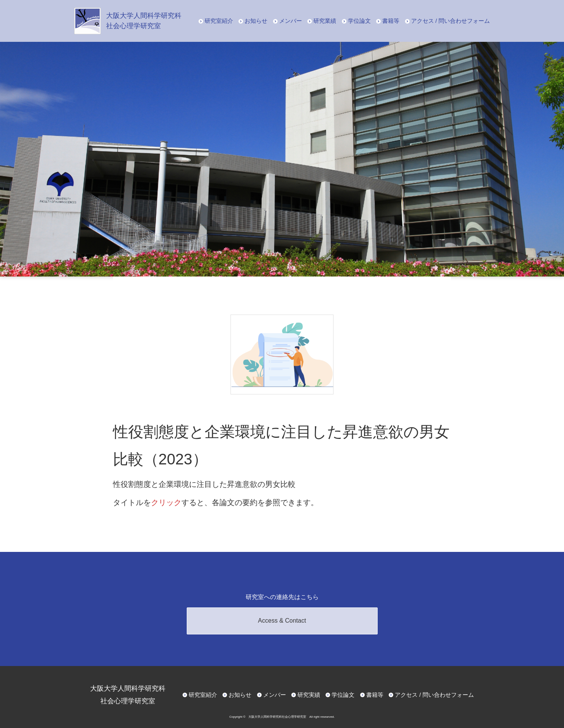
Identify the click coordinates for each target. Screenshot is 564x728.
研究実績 (309, 695)
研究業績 (325, 21)
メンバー (291, 21)
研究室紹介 (219, 21)
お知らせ (256, 21)
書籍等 (391, 21)
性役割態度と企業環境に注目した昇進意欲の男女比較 (204, 484)
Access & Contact (282, 621)
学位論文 (359, 21)
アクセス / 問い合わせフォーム (451, 21)
